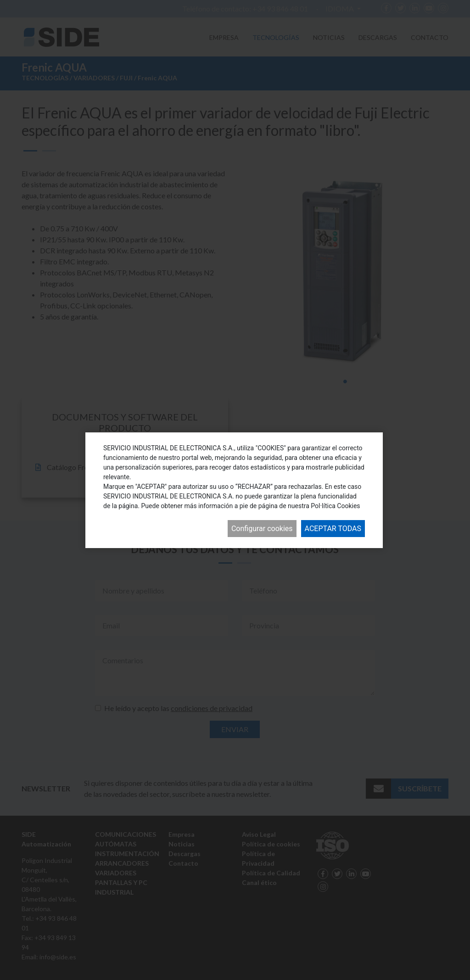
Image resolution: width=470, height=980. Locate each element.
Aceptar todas (333, 529)
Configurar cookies (262, 529)
